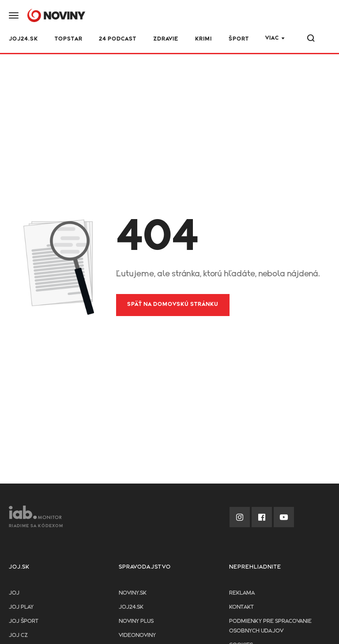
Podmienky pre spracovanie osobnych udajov (270, 626)
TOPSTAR (69, 39)
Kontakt (241, 607)
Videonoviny (137, 635)
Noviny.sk (133, 593)
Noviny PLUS (136, 621)
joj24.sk (131, 607)
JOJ (14, 593)
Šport (239, 39)
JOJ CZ (18, 635)
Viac (272, 38)
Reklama (242, 593)
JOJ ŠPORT (24, 621)
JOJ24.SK (23, 39)
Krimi (203, 39)
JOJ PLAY (21, 607)
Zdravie (166, 39)
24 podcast (118, 39)
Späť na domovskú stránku (173, 304)
